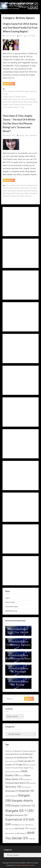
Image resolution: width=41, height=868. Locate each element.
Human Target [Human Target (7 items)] (24, 768)
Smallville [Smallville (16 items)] (27, 791)
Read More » (10, 84)
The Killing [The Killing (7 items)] (16, 825)
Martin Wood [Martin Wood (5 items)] (16, 772)
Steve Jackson (27, 104)
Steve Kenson (8, 107)
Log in (8, 598)
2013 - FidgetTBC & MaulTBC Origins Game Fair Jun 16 (20, 93)
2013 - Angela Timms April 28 (16, 185)
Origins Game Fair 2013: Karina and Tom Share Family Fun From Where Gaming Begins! (20, 28)
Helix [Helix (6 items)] (15, 768)
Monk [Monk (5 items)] (21, 776)
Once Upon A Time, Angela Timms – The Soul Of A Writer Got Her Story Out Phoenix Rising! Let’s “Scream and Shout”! (19, 123)
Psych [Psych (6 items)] (33, 783)
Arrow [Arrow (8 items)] (21, 754)
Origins (5, 104)
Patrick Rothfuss (14, 104)
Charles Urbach (20, 97)
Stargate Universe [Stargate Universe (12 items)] (16, 815)
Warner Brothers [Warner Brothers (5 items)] (11, 834)
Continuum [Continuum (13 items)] (24, 758)
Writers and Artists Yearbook (21, 196)
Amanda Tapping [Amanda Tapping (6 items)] (29, 751)
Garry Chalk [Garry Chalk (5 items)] (31, 765)
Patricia (22, 135)
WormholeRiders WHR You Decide (17, 3)
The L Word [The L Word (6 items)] (26, 825)
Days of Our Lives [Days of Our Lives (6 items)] (12, 761)
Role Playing (7, 193)
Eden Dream (25, 188)
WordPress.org (11, 611)
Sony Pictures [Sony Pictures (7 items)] (11, 796)
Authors (5, 188)
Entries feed (10, 602)
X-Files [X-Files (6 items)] (32, 839)
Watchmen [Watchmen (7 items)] (22, 833)
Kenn (21, 36)
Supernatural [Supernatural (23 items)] (17, 819)
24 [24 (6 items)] (7, 751)
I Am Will (33, 188)
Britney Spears (9, 97)
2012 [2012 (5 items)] (12, 751)
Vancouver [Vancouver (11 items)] (21, 828)
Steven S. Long (19, 107)
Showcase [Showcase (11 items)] (12, 791)
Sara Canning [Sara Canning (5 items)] (26, 787)
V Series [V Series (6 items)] (32, 829)
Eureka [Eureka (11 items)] (10, 765)
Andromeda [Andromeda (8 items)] (11, 754)
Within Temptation (31, 193)
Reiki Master (33, 191)
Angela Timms (32, 185)
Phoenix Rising (22, 191)
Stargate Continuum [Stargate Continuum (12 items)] (23, 806)
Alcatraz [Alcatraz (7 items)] (19, 751)
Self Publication (18, 193)
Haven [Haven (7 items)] (9, 768)
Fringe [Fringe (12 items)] (21, 765)
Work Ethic (7, 196)
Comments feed (11, 607)
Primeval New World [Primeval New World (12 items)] (17, 783)
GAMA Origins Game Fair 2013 (14, 99)
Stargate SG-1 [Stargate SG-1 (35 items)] (19, 811)
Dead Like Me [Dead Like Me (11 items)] (27, 761)
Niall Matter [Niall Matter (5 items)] (27, 780)
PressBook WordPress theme (25, 865)
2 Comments (31, 36)
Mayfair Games (17, 102)
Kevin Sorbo (7, 102)
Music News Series (30, 102)
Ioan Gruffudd (30, 99)
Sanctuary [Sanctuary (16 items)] (13, 787)
